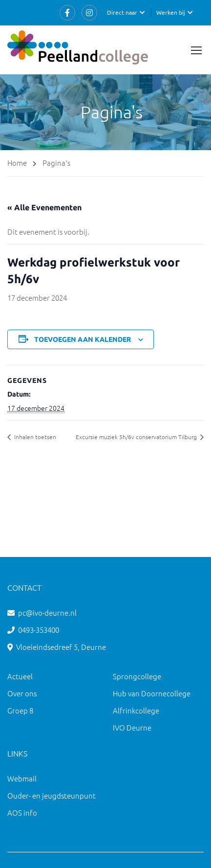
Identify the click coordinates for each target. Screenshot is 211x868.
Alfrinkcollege (136, 710)
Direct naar (122, 12)
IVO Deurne (132, 727)
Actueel (20, 676)
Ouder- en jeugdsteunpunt (52, 795)
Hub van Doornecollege (152, 693)
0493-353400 (39, 630)
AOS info (22, 812)
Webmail (22, 778)
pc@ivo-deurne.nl (47, 612)
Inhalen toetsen (34, 437)
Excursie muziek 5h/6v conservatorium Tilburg (137, 437)
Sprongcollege (137, 676)
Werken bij (171, 12)
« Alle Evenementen (44, 207)
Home (17, 163)
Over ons (22, 693)
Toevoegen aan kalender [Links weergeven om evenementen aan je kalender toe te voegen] (83, 339)
